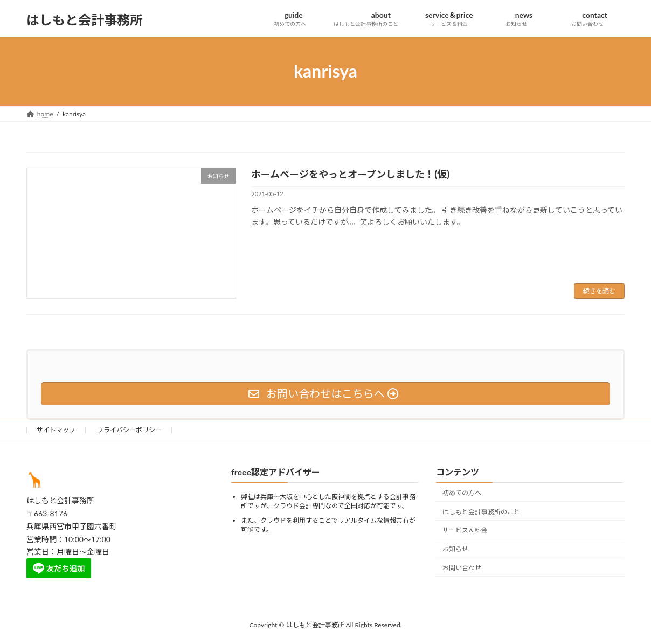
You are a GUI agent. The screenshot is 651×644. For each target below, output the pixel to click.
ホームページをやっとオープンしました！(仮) (350, 174)
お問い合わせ (462, 568)
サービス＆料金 (465, 531)
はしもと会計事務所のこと (481, 512)
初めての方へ (462, 493)
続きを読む (599, 291)
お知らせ (455, 549)
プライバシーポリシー (129, 430)
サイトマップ (56, 430)
